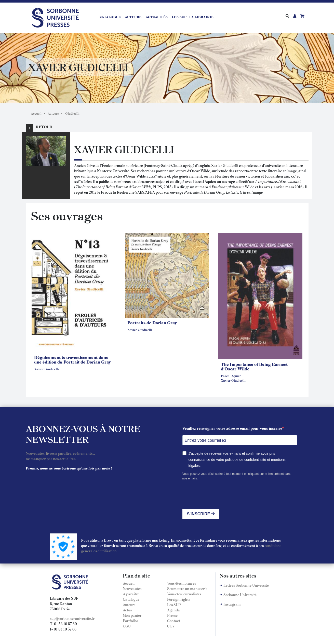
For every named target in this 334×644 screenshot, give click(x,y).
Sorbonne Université (240, 595)
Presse (172, 615)
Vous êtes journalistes (184, 594)
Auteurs (133, 17)
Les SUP (174, 605)
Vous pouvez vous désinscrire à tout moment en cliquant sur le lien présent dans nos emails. (237, 476)
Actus (127, 610)
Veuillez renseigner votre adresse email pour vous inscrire (232, 428)
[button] (74, 292)
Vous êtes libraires (182, 583)
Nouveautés (132, 588)
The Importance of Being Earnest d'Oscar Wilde (254, 366)
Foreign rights (179, 599)
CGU (127, 626)
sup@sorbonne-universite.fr (72, 618)
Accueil (36, 113)
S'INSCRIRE (201, 514)
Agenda (173, 610)
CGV (171, 626)
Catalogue (110, 17)
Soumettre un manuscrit (187, 588)
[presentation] (221, 495)
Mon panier (132, 615)
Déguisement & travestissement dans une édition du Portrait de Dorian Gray (72, 359)
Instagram (232, 604)
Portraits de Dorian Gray (152, 323)
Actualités (157, 17)
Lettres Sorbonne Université (246, 585)
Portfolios (130, 621)
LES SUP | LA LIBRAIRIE (193, 17)
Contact (174, 621)
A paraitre (131, 594)
